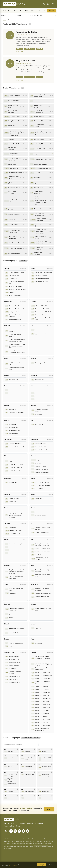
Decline (51, 865)
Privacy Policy (40, 823)
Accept (41, 865)
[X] (15, 831)
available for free (26, 808)
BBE (32, 11)
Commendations (9, 826)
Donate (51, 11)
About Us (7, 823)
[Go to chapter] (55, 15)
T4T (44, 11)
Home (5, 20)
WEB (15, 11)
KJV (10, 11)
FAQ (13, 823)
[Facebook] (11, 831)
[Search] (44, 4)
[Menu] (53, 4)
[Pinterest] (23, 831)
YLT (21, 11)
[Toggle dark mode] (48, 4)
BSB (4, 11)
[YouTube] (28, 831)
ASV (27, 11)
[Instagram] (19, 831)
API (17, 823)
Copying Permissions (27, 823)
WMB (38, 11)
